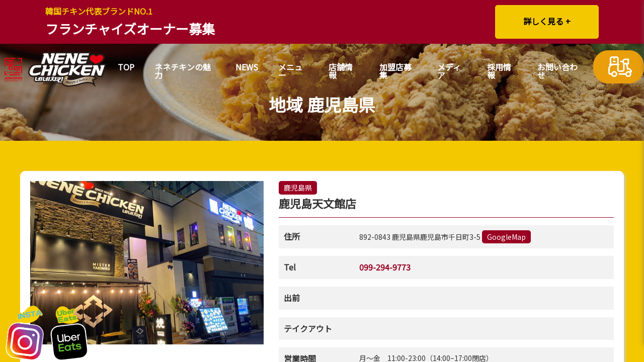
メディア (449, 72)
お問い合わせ (557, 72)
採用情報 (499, 72)
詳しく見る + (547, 21)
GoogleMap (506, 237)
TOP (126, 68)
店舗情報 (341, 72)
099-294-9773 (385, 267)
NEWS (247, 68)
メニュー (290, 72)
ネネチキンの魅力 (183, 72)
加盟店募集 (395, 72)
